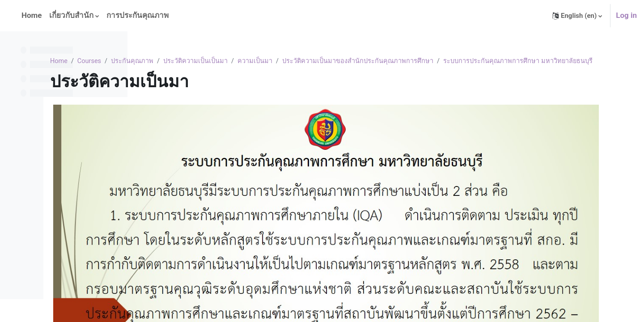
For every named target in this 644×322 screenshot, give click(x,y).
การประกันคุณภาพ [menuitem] (138, 15)
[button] (577, 16)
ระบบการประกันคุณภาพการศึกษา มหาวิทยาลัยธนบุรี (231, 72)
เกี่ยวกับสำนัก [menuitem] (71, 15)
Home (154, 61)
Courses (185, 61)
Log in (626, 15)
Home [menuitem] (32, 15)
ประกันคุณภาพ (229, 61)
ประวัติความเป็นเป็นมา (294, 61)
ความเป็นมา (354, 61)
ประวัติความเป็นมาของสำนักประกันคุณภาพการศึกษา (459, 61)
